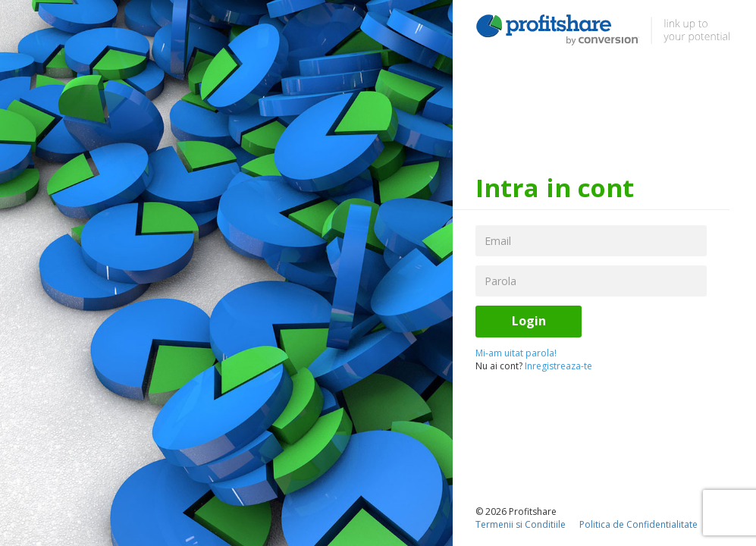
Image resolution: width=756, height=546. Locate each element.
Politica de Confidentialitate (638, 524)
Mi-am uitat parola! (516, 353)
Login (529, 321)
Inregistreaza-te (558, 366)
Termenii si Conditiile (521, 524)
